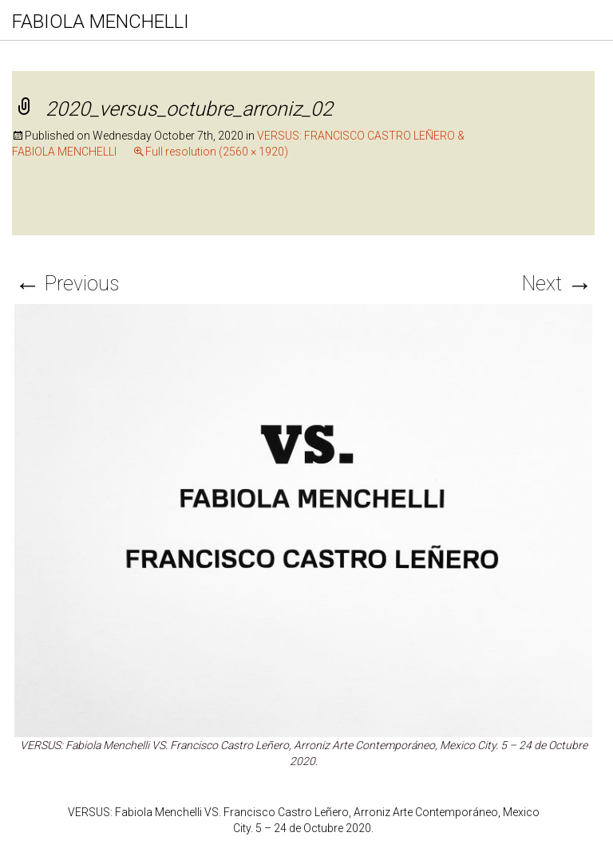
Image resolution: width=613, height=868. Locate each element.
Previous (67, 284)
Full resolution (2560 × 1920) (217, 152)
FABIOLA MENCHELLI (101, 22)
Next (557, 284)
